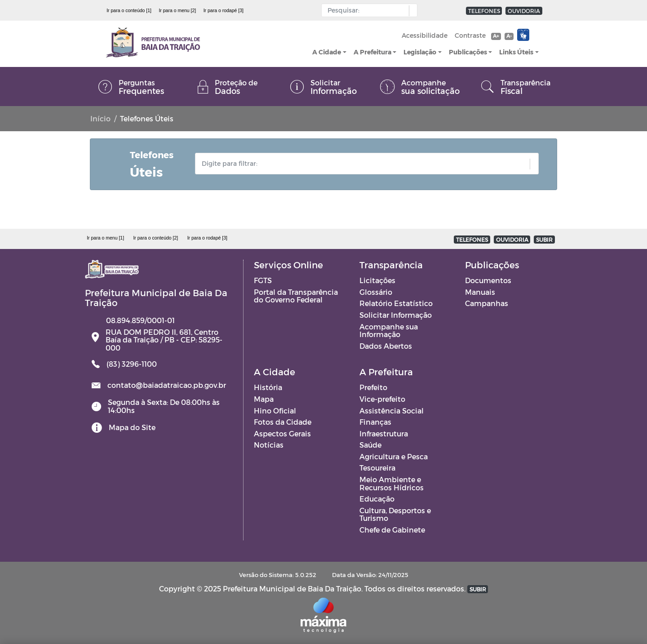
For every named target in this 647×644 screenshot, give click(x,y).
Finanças (375, 422)
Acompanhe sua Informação (389, 331)
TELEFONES (484, 11)
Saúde (370, 445)
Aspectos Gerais (282, 433)
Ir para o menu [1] (105, 238)
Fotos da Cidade (283, 422)
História (268, 387)
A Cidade (327, 52)
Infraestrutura (384, 433)
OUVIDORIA (524, 11)
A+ (496, 36)
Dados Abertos (386, 346)
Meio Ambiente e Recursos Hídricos (392, 483)
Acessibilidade (425, 35)
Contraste (470, 35)
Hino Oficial (275, 411)
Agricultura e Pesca (394, 456)
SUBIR (544, 240)
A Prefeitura (372, 52)
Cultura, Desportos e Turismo (395, 514)
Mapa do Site (132, 427)
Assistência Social (392, 411)
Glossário (376, 292)
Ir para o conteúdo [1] (129, 10)
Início (100, 118)
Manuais (480, 292)
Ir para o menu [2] (177, 10)
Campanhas (487, 303)
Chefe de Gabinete (392, 530)
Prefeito (373, 387)
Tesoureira (377, 468)
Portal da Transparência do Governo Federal (296, 296)
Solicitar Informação (396, 315)
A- (509, 36)
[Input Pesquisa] (367, 10)
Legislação (420, 52)
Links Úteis (516, 52)
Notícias (269, 445)
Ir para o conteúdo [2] (155, 238)
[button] (411, 11)
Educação (377, 499)
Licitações (377, 280)
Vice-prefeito (382, 399)
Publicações (468, 52)
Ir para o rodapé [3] (224, 10)
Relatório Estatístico (396, 303)
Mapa (264, 399)
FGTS (263, 280)
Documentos (488, 280)
